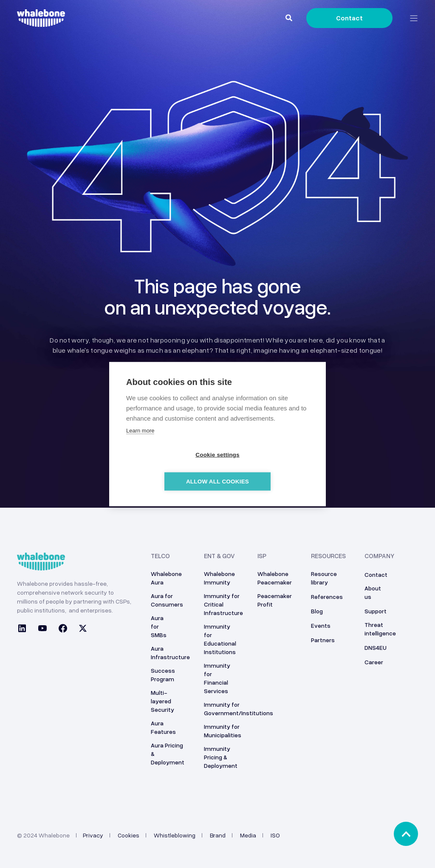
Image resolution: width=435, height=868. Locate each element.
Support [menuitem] (376, 611)
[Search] (290, 17)
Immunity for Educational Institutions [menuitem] (220, 639)
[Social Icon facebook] (63, 629)
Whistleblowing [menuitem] (175, 835)
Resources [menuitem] (328, 556)
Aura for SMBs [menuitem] (159, 626)
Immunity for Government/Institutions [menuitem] (239, 709)
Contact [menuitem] (376, 574)
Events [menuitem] (321, 625)
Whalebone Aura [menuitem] (166, 578)
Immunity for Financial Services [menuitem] (217, 678)
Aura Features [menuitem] (163, 727)
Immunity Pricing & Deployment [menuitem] (221, 757)
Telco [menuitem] (160, 556)
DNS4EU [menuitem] (376, 647)
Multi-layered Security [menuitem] (162, 701)
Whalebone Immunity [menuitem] (219, 578)
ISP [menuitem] (262, 556)
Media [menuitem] (248, 835)
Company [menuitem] (379, 556)
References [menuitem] (327, 597)
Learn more (140, 444)
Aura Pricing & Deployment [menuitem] (168, 754)
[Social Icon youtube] (42, 629)
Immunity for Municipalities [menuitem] (223, 731)
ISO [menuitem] (275, 835)
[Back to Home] (41, 22)
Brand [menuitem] (218, 835)
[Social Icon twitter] (80, 629)
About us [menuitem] (373, 592)
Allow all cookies (266, 468)
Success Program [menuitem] (163, 675)
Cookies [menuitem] (129, 835)
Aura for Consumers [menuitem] (167, 600)
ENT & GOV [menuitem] (219, 556)
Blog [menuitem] (317, 611)
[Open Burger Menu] (414, 18)
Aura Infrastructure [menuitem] (170, 653)
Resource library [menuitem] (324, 578)
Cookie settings (169, 468)
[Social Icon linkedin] (25, 629)
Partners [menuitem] (323, 640)
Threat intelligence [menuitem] (380, 629)
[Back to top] (406, 834)
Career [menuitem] (374, 662)
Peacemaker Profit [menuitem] (275, 600)
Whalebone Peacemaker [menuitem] (275, 578)
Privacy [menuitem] (93, 835)
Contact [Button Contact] (349, 18)
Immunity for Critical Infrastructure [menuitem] (223, 604)
